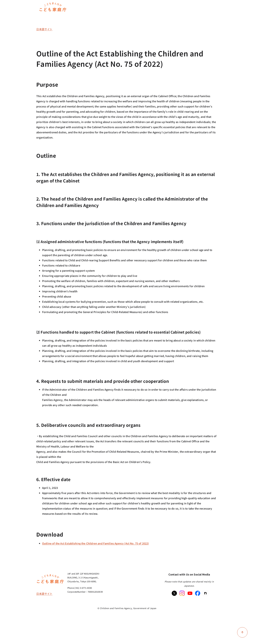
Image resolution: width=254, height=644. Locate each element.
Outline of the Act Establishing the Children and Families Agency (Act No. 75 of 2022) (96, 543)
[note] (205, 593)
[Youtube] (190, 593)
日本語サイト (44, 29)
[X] (174, 593)
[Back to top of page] (242, 632)
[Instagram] (182, 593)
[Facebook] (198, 593)
